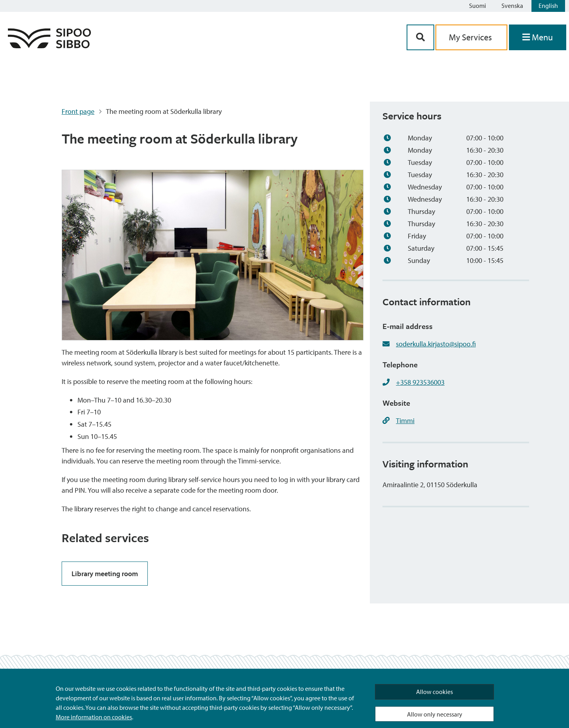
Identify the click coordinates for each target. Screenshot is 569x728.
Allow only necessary (435, 714)
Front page (78, 111)
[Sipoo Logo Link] (49, 46)
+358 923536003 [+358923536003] (420, 382)
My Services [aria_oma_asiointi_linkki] (471, 37)
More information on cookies (94, 717)
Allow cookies (434, 692)
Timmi (405, 421)
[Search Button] (420, 37)
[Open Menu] (538, 37)
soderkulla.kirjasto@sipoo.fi (436, 344)
